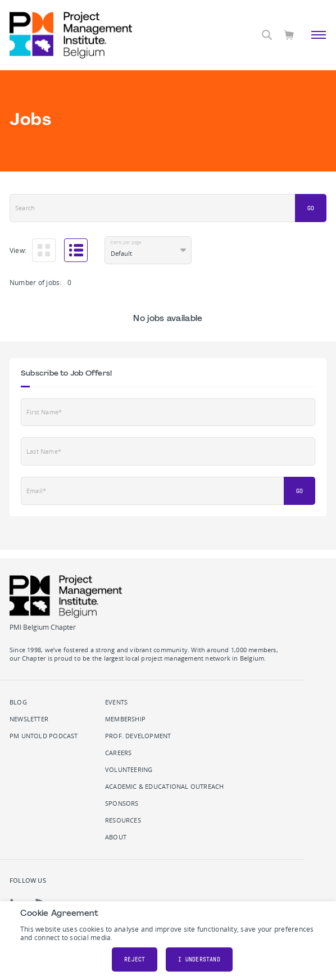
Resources (123, 820)
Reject (135, 959)
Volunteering (129, 770)
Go (311, 208)
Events (116, 702)
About (116, 837)
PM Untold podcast (44, 736)
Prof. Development (138, 736)
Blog (18, 702)
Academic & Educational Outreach (165, 787)
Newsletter (29, 719)
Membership (125, 719)
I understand (199, 959)
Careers (118, 753)
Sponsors (122, 803)
